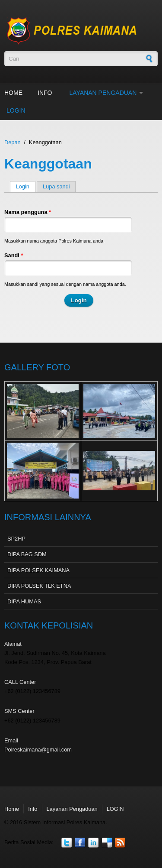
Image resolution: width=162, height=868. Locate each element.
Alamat (13, 644)
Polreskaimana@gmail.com (38, 750)
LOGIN (16, 110)
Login (26, 186)
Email (11, 740)
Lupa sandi (56, 186)
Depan (13, 142)
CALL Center (20, 682)
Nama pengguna (28, 212)
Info (45, 93)
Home (13, 93)
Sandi (14, 255)
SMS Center (19, 711)
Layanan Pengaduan (103, 93)
